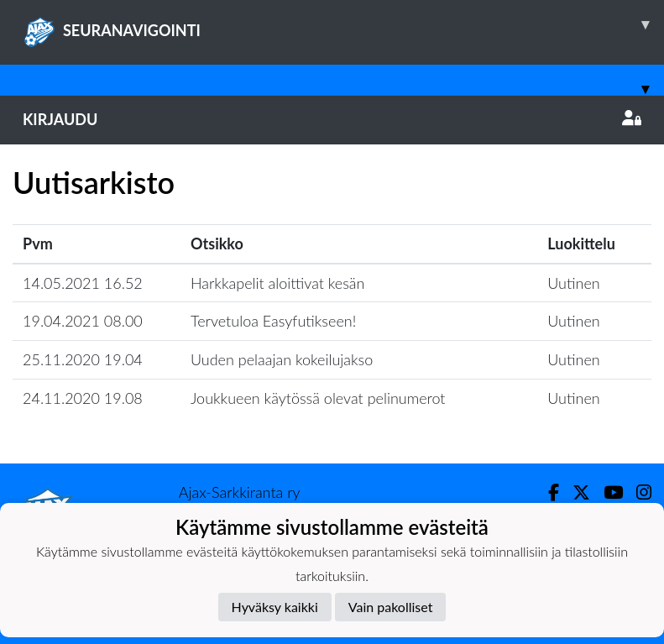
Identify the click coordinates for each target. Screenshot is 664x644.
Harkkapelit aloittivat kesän (277, 283)
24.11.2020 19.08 (83, 398)
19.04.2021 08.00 (83, 321)
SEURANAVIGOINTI (343, 24)
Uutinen (573, 283)
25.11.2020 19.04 (83, 359)
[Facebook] (547, 492)
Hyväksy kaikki (275, 607)
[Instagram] (637, 492)
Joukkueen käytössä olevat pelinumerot (318, 398)
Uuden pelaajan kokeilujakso (282, 359)
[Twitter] (575, 492)
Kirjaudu (332, 119)
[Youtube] (606, 492)
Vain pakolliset (391, 607)
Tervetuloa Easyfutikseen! (273, 321)
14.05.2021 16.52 (83, 283)
